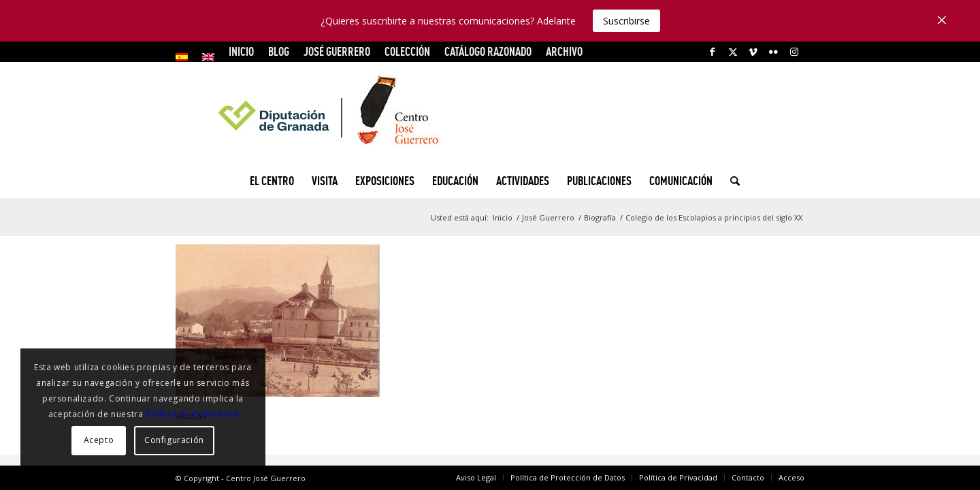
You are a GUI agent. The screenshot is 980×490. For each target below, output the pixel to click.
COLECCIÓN (407, 51)
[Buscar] (731, 181)
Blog (279, 51)
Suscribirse (626, 21)
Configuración (174, 440)
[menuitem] (185, 57)
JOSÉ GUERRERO (337, 51)
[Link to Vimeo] (753, 52)
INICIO (241, 51)
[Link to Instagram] (794, 52)
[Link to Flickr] (773, 52)
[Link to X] (733, 52)
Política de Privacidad (192, 414)
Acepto (99, 440)
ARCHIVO (564, 51)
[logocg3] (490, 113)
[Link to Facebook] (712, 52)
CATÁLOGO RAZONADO (488, 51)
